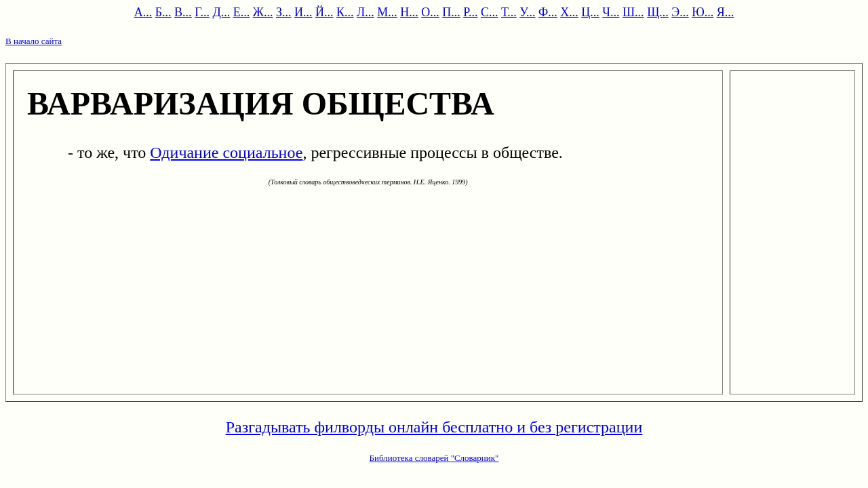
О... (430, 12)
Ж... (263, 12)
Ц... (590, 12)
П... (451, 12)
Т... (509, 12)
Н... (409, 12)
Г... (202, 12)
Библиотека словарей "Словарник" (434, 458)
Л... (366, 12)
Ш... (633, 12)
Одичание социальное (226, 152)
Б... (163, 12)
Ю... (703, 12)
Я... (726, 12)
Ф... (548, 12)
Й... (324, 12)
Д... (222, 12)
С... (490, 12)
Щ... (658, 12)
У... (527, 12)
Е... (242, 12)
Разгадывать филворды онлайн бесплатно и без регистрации (434, 427)
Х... (569, 12)
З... (284, 12)
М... (387, 12)
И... (303, 12)
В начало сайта (34, 41)
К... (345, 12)
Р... (470, 12)
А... (143, 12)
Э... (680, 12)
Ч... (611, 12)
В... (183, 12)
